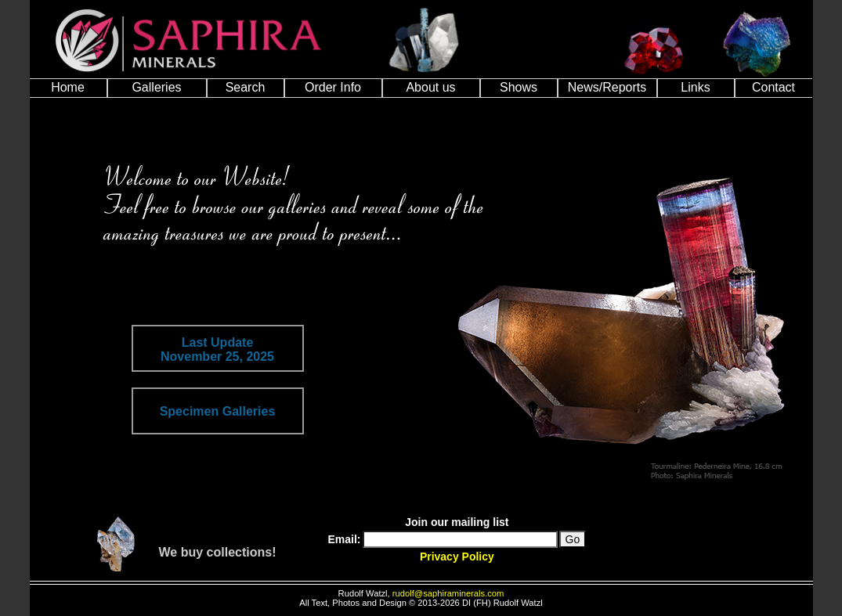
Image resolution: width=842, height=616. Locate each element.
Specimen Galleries (218, 411)
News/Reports (607, 87)
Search (246, 87)
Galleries (156, 87)
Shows (519, 87)
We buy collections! (218, 552)
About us (430, 87)
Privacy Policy (457, 557)
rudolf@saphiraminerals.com (448, 593)
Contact (773, 87)
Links (695, 87)
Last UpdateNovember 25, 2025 (217, 349)
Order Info (333, 87)
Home (68, 87)
